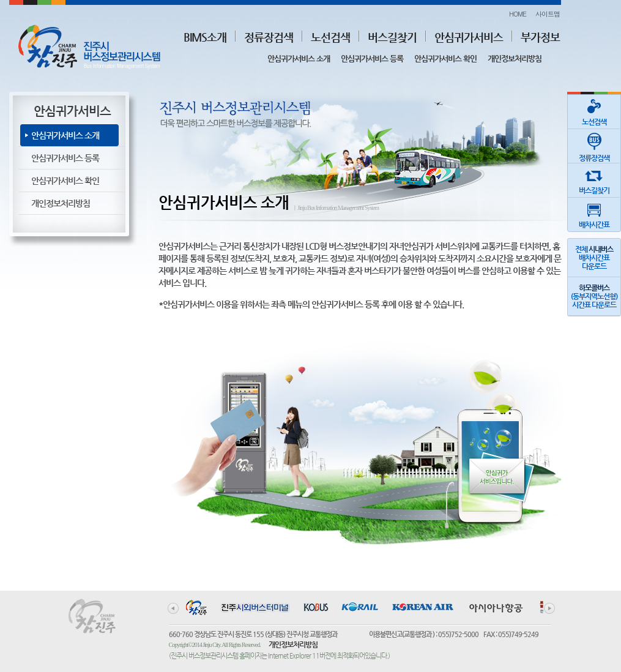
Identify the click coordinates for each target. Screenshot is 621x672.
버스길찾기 (392, 37)
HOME (518, 14)
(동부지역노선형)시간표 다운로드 (594, 296)
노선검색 (330, 37)
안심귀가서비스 (469, 37)
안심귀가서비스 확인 (445, 58)
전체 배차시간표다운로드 (594, 258)
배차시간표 (594, 213)
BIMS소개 (205, 37)
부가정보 (540, 37)
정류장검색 (269, 37)
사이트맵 (548, 14)
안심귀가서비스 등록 (372, 58)
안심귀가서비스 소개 (299, 58)
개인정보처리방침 (515, 58)
